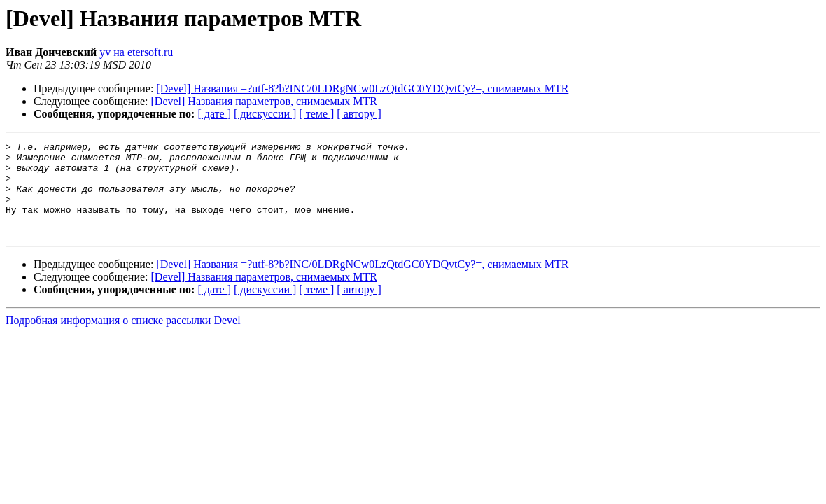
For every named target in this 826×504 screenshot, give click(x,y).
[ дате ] (214, 114)
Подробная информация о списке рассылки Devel (123, 339)
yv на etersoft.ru (136, 52)
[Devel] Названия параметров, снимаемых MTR (265, 101)
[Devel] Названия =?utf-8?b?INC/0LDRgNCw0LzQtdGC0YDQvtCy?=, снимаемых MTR (362, 89)
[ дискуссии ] (265, 114)
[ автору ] (359, 114)
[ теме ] (316, 114)
